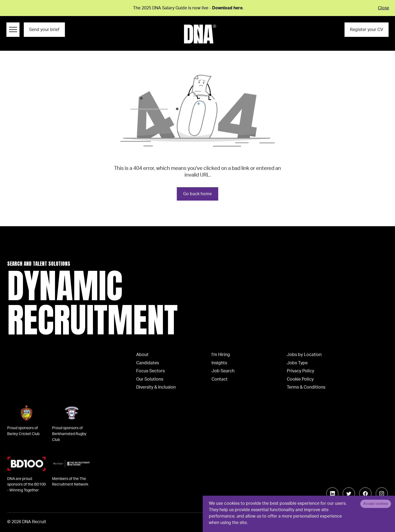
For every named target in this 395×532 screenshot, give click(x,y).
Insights (219, 363)
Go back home (197, 194)
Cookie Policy (300, 379)
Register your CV (367, 30)
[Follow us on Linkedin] (333, 494)
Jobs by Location (304, 355)
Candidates (148, 363)
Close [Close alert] (384, 8)
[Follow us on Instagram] (382, 494)
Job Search (223, 371)
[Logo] (200, 34)
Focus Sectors (150, 371)
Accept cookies (376, 504)
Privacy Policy (300, 371)
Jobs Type (297, 363)
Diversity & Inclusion (156, 387)
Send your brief (44, 30)
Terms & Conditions (306, 387)
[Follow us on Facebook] (365, 494)
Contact (220, 379)
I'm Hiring (221, 355)
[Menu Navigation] (13, 30)
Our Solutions (150, 379)
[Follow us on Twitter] (349, 494)
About (142, 355)
